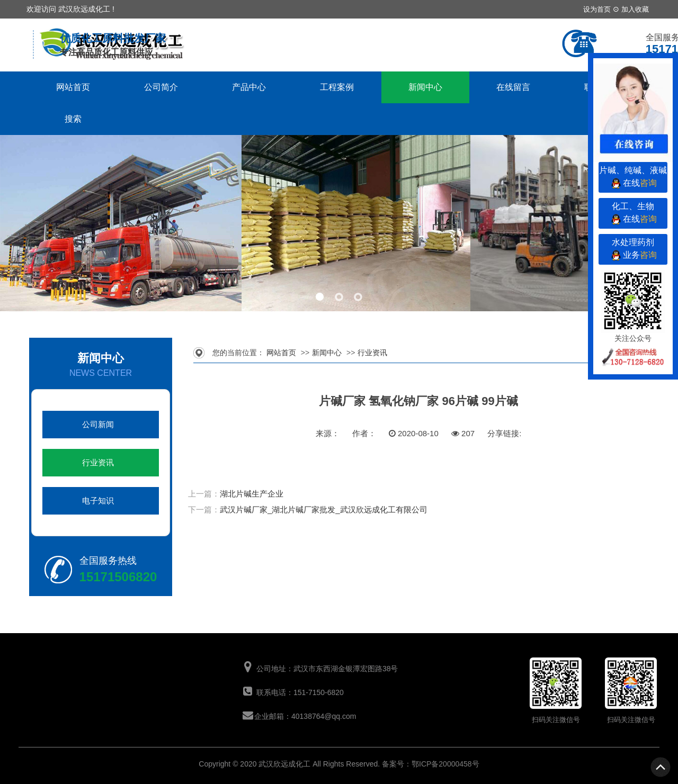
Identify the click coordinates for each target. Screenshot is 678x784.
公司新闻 (98, 425)
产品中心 (249, 87)
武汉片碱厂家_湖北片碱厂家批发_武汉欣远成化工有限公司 (324, 510)
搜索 (73, 119)
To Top (661, 767)
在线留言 (513, 87)
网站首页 (73, 87)
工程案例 (337, 87)
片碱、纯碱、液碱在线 (633, 178)
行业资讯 (98, 463)
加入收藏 (635, 9)
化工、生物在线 (633, 214)
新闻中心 (425, 87)
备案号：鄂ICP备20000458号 (431, 764)
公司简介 (161, 87)
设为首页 (597, 9)
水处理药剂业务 (633, 250)
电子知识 (98, 501)
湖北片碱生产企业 (252, 494)
